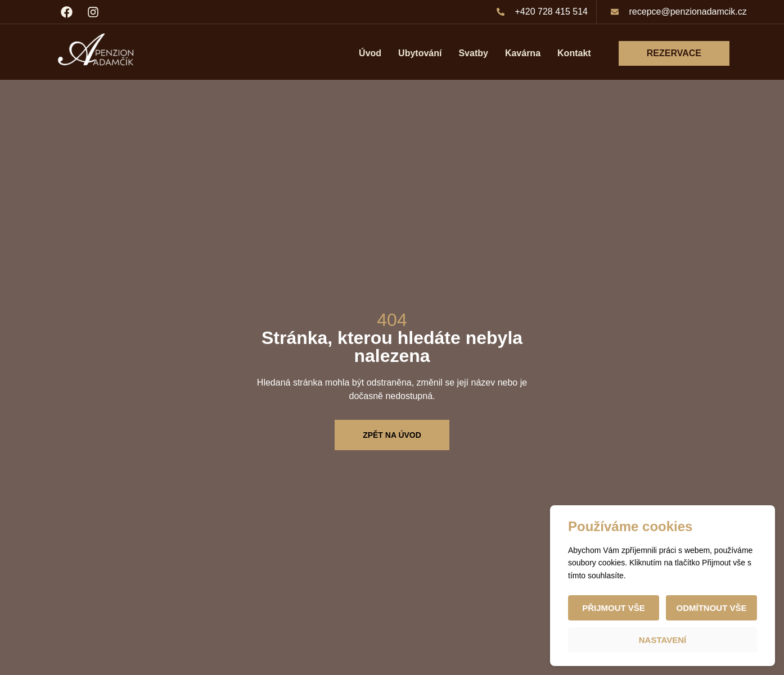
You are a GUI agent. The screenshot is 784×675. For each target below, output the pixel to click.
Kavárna (523, 53)
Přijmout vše (614, 608)
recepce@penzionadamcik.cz (688, 12)
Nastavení (663, 640)
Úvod (370, 53)
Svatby (473, 53)
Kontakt (574, 53)
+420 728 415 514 (551, 12)
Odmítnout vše (711, 608)
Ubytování (420, 53)
